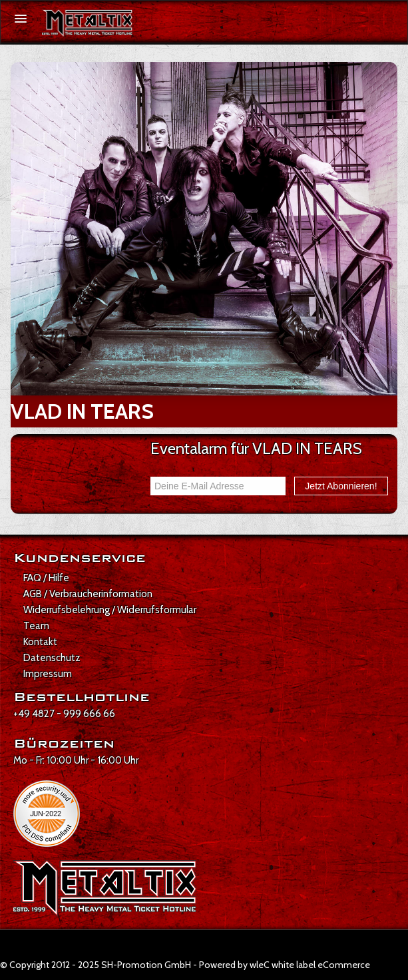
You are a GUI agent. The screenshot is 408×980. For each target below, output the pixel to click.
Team (36, 626)
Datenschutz (52, 658)
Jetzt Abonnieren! (341, 486)
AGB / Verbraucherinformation (88, 594)
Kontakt (40, 642)
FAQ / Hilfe (46, 578)
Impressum (48, 674)
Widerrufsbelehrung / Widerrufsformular (110, 610)
